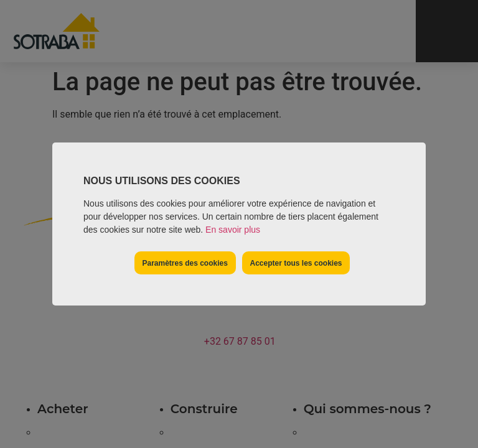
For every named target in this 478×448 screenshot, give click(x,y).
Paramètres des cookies (185, 263)
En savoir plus (233, 230)
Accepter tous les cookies (296, 263)
